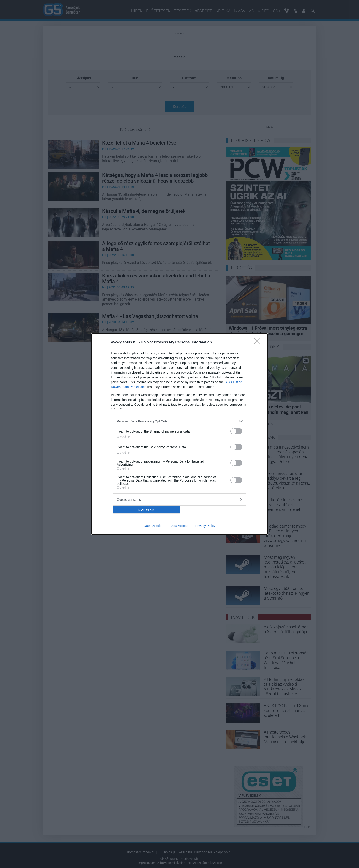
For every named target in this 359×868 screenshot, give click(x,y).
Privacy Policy (205, 526)
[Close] (259, 342)
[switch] (236, 431)
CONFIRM (146, 510)
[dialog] (179, 434)
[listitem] (179, 421)
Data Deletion (154, 526)
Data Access (179, 526)
